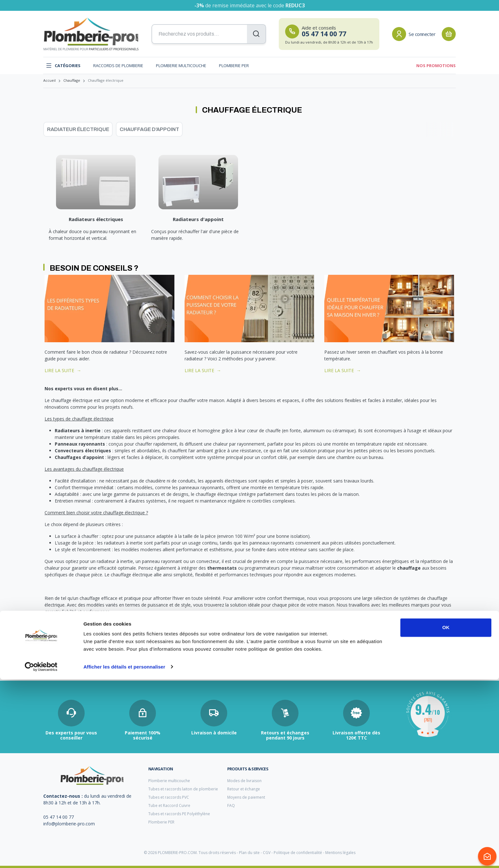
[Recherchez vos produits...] (209, 34)
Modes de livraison (244, 781)
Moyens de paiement (246, 797)
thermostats (222, 568)
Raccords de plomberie (118, 66)
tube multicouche (59, 661)
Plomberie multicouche (181, 66)
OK (446, 816)
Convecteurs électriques (83, 451)
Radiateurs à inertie (78, 431)
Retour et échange (244, 789)
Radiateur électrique (78, 129)
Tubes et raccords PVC (169, 797)
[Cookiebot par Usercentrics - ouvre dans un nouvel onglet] (41, 856)
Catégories (63, 66)
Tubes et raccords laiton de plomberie (183, 789)
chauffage (409, 568)
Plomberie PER (234, 66)
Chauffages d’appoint (79, 457)
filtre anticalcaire (198, 661)
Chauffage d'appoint (149, 129)
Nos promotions (436, 66)
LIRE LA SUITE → (63, 370)
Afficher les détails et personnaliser (124, 855)
